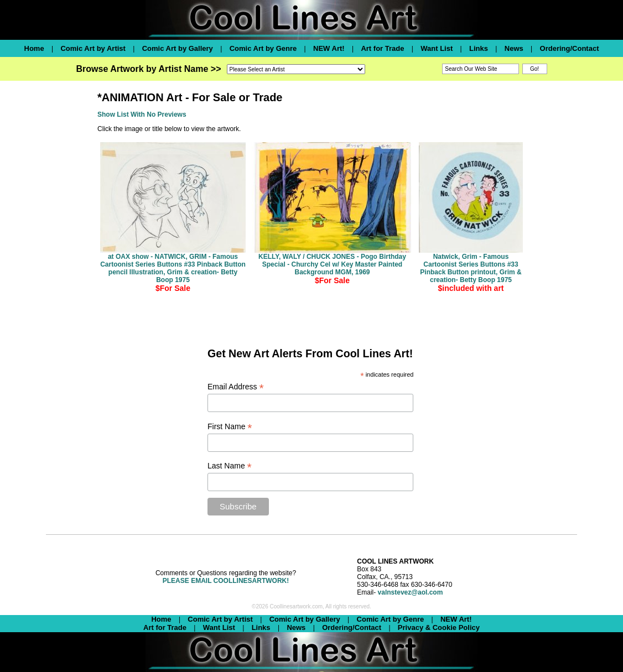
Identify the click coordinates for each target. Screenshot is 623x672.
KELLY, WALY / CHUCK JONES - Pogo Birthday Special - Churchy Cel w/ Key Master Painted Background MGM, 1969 (332, 264)
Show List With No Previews (142, 114)
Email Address (236, 387)
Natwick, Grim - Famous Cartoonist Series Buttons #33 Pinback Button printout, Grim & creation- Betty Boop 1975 (471, 268)
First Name (230, 427)
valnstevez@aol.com (411, 592)
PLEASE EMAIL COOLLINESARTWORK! (226, 581)
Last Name (230, 466)
